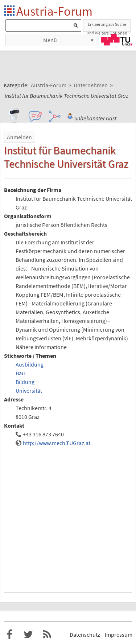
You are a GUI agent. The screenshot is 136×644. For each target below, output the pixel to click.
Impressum (119, 635)
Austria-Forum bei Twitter (28, 635)
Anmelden (19, 137)
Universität (29, 391)
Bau (20, 373)
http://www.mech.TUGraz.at (57, 443)
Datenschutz (85, 635)
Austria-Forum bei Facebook (9, 635)
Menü (50, 40)
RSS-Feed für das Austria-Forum (47, 635)
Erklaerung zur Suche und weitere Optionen (107, 27)
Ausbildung (30, 364)
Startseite (10, 11)
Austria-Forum (54, 11)
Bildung (25, 382)
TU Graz (117, 40)
